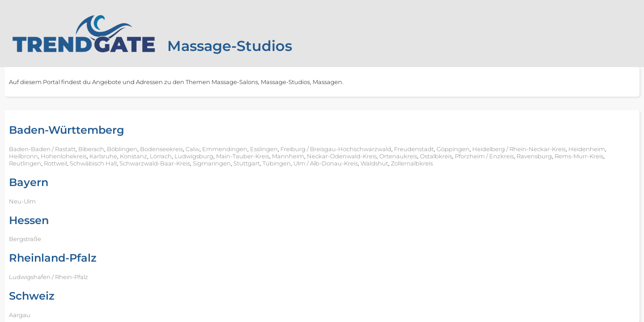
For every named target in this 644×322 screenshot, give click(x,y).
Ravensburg (534, 156)
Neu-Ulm (22, 201)
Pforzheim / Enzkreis (484, 156)
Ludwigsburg (194, 156)
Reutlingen (25, 163)
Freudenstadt (414, 149)
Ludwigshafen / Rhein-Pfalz (49, 277)
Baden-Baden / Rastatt (42, 149)
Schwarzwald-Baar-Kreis (155, 163)
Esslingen (264, 149)
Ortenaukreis (398, 156)
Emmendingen (225, 149)
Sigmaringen (212, 163)
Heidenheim (587, 149)
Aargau (20, 315)
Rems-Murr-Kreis (579, 156)
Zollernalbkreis (412, 163)
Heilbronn (23, 156)
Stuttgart (247, 163)
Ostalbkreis (436, 156)
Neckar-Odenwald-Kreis (342, 156)
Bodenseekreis (161, 149)
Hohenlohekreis (64, 156)
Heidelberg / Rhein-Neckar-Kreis (519, 149)
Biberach (91, 149)
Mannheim (288, 156)
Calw (193, 149)
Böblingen (122, 149)
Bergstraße (25, 239)
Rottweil (55, 163)
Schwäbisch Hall (93, 163)
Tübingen (277, 163)
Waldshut (374, 163)
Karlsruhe (103, 156)
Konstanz (133, 156)
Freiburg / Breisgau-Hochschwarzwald (336, 149)
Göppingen (453, 149)
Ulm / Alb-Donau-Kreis (326, 163)
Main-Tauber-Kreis (243, 156)
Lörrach (161, 156)
